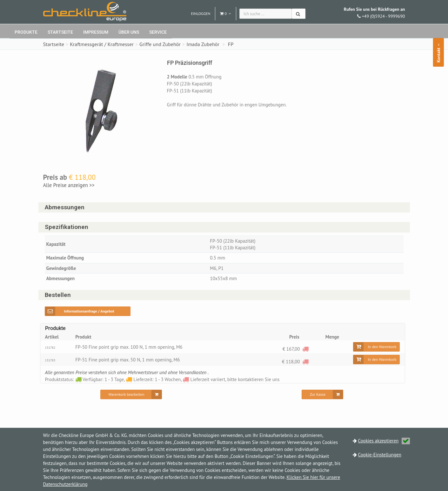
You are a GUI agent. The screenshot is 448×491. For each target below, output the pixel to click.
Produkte (26, 32)
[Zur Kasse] (322, 394)
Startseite (60, 32)
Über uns (129, 32)
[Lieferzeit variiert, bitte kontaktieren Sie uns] (305, 349)
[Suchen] (299, 14)
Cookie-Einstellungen (380, 455)
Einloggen (201, 13)
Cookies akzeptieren (384, 441)
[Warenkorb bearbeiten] (131, 394)
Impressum (96, 32)
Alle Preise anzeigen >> (69, 185)
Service (158, 32)
